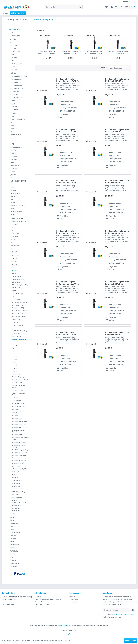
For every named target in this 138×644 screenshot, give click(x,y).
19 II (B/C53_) (16, 282)
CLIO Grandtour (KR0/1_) (19, 302)
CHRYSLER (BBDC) (17, 98)
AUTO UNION (15, 51)
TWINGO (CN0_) (16, 508)
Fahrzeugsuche (15, 29)
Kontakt (38, 597)
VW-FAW (13, 560)
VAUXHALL (14, 551)
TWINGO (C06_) (16, 505)
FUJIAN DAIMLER (16, 135)
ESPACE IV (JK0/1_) (17, 325)
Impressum (73, 602)
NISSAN (13, 240)
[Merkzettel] (106, 7)
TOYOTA (13, 548)
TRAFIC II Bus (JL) (17, 495)
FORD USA (14, 128)
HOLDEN (13, 150)
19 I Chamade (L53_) (18, 279)
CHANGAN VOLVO (17, 85)
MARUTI (13, 209)
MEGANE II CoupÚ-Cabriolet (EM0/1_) (20, 439)
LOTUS (13, 203)
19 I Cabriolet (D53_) (18, 276)
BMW (12, 61)
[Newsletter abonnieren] (133, 610)
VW (12, 557)
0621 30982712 (9, 604)
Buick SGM (14, 70)
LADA (12, 187)
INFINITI (13, 162)
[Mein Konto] (116, 7)
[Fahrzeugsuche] (18, 13)
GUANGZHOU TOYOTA (18, 147)
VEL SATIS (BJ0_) (16, 511)
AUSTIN (13, 48)
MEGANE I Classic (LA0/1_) (19, 424)
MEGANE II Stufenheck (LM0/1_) (19, 446)
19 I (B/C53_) (15, 273)
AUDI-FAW (14, 45)
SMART (13, 529)
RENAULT (14, 270)
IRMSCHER (14, 169)
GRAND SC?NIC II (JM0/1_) (19, 331)
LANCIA (13, 190)
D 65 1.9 (15, 371)
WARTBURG (15, 563)
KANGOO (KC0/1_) (17, 337)
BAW (12, 54)
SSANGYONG (15, 532)
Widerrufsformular (42, 604)
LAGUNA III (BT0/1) (17, 390)
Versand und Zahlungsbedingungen (48, 599)
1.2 (13, 342)
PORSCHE (14, 261)
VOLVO (13, 554)
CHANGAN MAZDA (17, 79)
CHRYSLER (14, 95)
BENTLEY (14, 58)
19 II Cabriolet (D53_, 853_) (20, 285)
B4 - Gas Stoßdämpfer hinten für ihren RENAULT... (48, 52)
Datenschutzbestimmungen (124, 614)
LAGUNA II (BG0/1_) (17, 383)
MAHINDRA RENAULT (18, 206)
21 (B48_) (14, 291)
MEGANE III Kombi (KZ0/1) (20, 453)
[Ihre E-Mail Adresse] (116, 610)
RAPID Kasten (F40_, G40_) (20, 469)
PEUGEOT (14, 252)
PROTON (14, 264)
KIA (12, 184)
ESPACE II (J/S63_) (17, 319)
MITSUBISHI (15, 233)
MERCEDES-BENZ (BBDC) (19, 221)
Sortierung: (103, 68)
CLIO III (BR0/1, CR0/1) (18, 317)
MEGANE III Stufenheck (19, 460)
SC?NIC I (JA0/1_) (17, 480)
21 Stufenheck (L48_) (18, 294)
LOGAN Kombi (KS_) (17, 401)
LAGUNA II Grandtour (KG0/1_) (18, 386)
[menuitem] (64, 7)
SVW (12, 542)
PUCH (12, 267)
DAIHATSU (14, 110)
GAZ (12, 138)
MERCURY (14, 224)
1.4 (13, 348)
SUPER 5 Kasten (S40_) (18, 492)
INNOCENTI (15, 166)
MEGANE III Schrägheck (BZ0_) (19, 457)
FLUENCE (14, 328)
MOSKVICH (14, 236)
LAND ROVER (15, 193)
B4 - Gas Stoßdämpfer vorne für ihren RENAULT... (71, 52)
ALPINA (13, 39)
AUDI (12, 42)
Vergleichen (63, 115)
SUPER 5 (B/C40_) (17, 489)
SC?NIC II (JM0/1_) (17, 483)
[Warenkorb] (130, 7)
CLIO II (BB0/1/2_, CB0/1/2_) (20, 311)
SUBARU (13, 536)
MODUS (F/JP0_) (16, 466)
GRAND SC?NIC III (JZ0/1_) (19, 334)
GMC (12, 144)
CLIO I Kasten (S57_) (18, 308)
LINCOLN (14, 199)
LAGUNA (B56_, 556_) (18, 377)
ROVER (13, 514)
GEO (12, 141)
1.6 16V (15, 360)
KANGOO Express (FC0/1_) (20, 340)
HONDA (13, 153)
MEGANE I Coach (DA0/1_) (19, 427)
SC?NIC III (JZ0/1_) (17, 486)
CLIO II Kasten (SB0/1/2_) (19, 314)
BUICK (13, 67)
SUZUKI (13, 539)
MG (12, 227)
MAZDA (13, 215)
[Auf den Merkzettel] (61, 117)
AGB (37, 607)
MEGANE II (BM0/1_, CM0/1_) (20, 435)
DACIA (13, 104)
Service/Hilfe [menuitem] (129, 2)
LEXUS (13, 196)
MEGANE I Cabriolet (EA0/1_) (20, 421)
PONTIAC (14, 258)
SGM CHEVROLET (17, 523)
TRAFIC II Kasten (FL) (18, 498)
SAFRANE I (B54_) (17, 472)
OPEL (12, 249)
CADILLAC (14, 73)
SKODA (13, 526)
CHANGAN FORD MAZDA (19, 76)
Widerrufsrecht (41, 602)
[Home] (6, 13)
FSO (12, 132)
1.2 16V (15, 357)
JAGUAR (13, 175)
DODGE (13, 116)
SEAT (12, 520)
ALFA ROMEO (15, 36)
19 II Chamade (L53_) (18, 288)
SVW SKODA (15, 545)
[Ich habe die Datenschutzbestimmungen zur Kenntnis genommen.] (103, 614)
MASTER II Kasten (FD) (18, 406)
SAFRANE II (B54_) (17, 475)
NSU (12, 243)
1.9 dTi (15, 365)
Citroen (13, 101)
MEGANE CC (15, 416)
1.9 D (14, 351)
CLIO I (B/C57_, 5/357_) (18, 305)
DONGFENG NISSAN (18, 119)
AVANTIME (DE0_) (17, 299)
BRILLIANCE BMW (17, 64)
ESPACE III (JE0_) (16, 322)
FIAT (12, 122)
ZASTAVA (14, 566)
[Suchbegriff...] (64, 7)
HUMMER (14, 156)
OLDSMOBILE (15, 246)
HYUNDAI (14, 159)
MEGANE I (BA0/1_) (17, 419)
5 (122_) (14, 296)
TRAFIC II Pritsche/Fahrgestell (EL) (19, 501)
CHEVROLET (15, 91)
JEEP (12, 178)
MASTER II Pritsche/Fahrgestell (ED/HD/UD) (18, 411)
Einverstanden (130, 641)
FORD (12, 125)
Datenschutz (73, 599)
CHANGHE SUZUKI (17, 88)
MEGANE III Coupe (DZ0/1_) (20, 450)
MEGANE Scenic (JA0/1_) (19, 463)
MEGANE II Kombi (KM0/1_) (20, 442)
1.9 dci (15, 362)
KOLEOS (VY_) (16, 374)
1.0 (13, 354)
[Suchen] (80, 7)
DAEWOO (14, 107)
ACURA (13, 33)
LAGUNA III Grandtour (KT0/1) (18, 394)
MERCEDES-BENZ (17, 218)
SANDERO (15, 478)
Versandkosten (64, 626)
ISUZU (13, 172)
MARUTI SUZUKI (16, 212)
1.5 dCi (15, 345)
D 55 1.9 (15, 368)
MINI (12, 230)
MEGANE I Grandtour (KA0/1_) (18, 431)
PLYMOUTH (15, 255)
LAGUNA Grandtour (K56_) (20, 380)
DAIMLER (14, 113)
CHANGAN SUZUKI (17, 82)
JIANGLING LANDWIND (18, 181)
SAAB (12, 517)
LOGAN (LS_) (15, 398)
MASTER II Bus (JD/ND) (18, 403)
